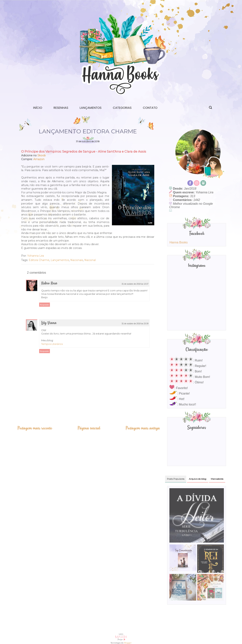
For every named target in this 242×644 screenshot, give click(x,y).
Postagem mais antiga (143, 428)
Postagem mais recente (35, 428)
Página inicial (89, 428)
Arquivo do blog (198, 479)
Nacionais (77, 260)
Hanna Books (178, 242)
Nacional (90, 260)
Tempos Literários (52, 344)
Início (38, 108)
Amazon (39, 159)
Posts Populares (176, 479)
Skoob (42, 155)
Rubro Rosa (49, 283)
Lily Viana (49, 323)
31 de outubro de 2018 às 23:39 (135, 324)
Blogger (128, 643)
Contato (150, 108)
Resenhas (61, 108)
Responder (45, 305)
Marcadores (217, 479)
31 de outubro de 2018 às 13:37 (135, 284)
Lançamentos (91, 108)
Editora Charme (39, 260)
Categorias (122, 108)
